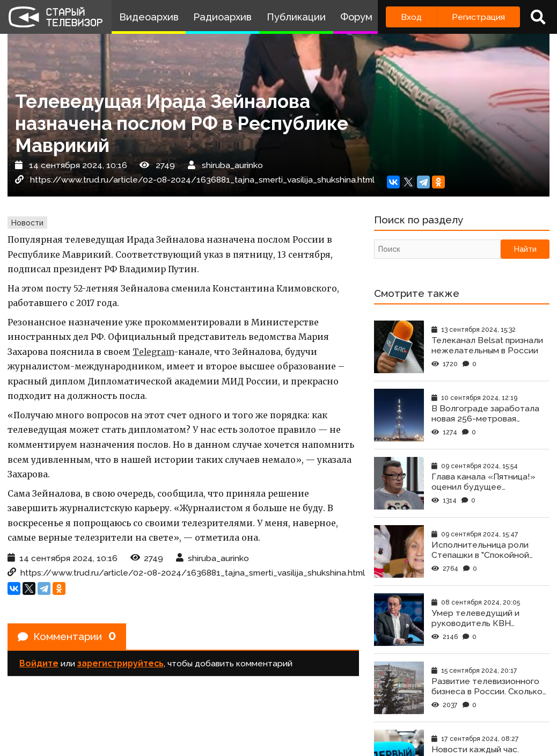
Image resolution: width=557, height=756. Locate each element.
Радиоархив (222, 17)
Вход (411, 17)
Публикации (296, 17)
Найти (525, 250)
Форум (356, 17)
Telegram (153, 352)
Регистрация (478, 17)
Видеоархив (149, 17)
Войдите (39, 665)
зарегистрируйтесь (120, 665)
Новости (27, 223)
